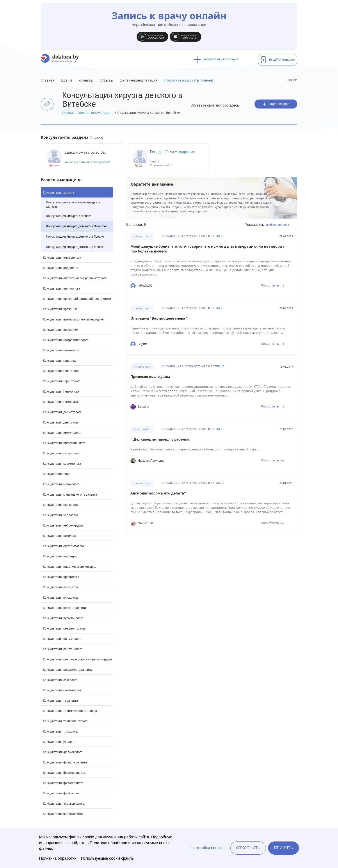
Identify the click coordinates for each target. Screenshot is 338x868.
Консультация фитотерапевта (64, 773)
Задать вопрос (276, 104)
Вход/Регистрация (277, 60)
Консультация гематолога (61, 350)
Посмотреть (273, 285)
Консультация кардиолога (61, 453)
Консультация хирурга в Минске (69, 216)
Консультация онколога (60, 536)
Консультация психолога (60, 598)
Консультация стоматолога (62, 690)
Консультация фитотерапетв (63, 783)
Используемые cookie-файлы (108, 858)
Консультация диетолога (60, 422)
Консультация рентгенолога (63, 649)
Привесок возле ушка (150, 377)
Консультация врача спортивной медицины (74, 319)
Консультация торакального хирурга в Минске (73, 205)
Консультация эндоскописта (63, 814)
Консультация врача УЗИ (61, 330)
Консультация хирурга (59, 192)
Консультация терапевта (60, 701)
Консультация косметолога (62, 464)
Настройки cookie (207, 848)
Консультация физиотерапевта (65, 762)
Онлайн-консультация (139, 80)
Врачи (67, 80)
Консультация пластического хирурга (69, 567)
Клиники (86, 80)
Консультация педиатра (60, 556)
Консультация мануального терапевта (70, 494)
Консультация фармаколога (63, 752)
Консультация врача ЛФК (61, 309)
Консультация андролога (61, 268)
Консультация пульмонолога (63, 618)
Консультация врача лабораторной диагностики (77, 299)
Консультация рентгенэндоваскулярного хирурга (77, 659)
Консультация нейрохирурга (63, 525)
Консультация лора (57, 474)
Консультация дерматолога (62, 412)
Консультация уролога (59, 742)
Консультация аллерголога (62, 258)
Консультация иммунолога (62, 433)
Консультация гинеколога (61, 391)
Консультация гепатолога (61, 371)
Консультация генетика (59, 361)
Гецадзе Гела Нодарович (173, 152)
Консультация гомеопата (60, 402)
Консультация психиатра (60, 587)
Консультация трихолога (60, 731)
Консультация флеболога (61, 793)
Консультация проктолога (61, 577)
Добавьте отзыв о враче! (216, 59)
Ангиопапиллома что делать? (158, 493)
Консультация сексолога (60, 680)
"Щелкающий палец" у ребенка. (160, 439)
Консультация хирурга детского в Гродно (75, 237)
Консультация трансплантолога (65, 721)
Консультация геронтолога (62, 381)
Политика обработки (58, 858)
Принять (284, 848)
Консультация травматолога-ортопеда (70, 711)
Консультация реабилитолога (64, 628)
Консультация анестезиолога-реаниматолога (75, 278)
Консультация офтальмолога (63, 546)
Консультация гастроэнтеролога (66, 340)
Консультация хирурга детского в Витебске (77, 226)
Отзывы (106, 80)
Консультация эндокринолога (64, 804)
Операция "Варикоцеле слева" (159, 318)
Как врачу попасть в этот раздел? (87, 162)
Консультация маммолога (61, 484)
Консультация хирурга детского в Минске (75, 247)
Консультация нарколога (60, 505)
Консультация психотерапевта (64, 608)
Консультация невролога (60, 515)
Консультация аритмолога (61, 288)
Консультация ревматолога (62, 639)
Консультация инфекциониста (64, 443)
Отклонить (248, 848)
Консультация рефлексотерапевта (67, 670)
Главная (48, 80)
